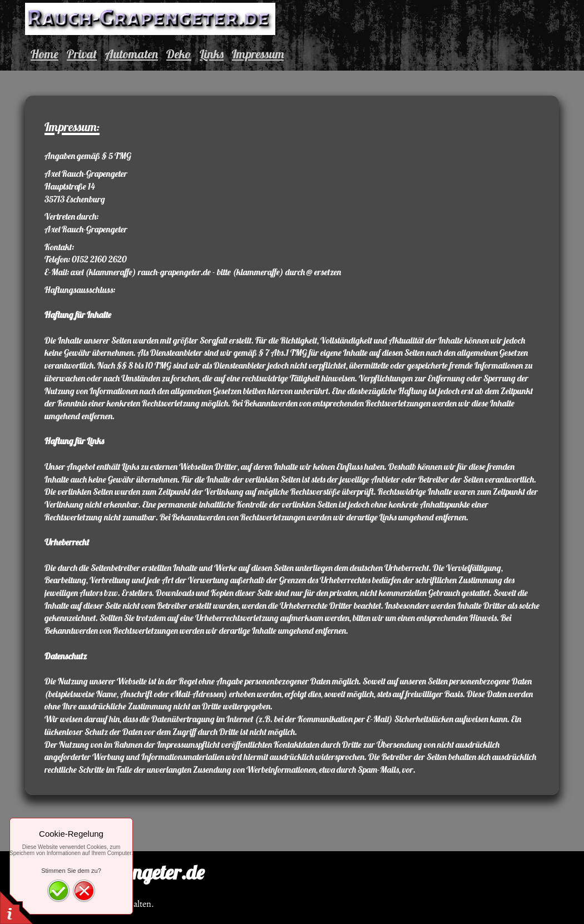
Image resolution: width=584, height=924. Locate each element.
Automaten (132, 54)
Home (44, 54)
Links (212, 54)
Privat (82, 54)
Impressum (258, 54)
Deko (179, 54)
